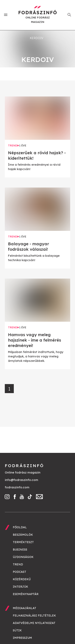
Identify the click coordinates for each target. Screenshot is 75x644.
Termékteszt (23, 542)
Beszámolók (23, 535)
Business (20, 550)
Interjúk (20, 587)
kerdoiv (37, 38)
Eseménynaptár (26, 594)
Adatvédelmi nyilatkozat (34, 623)
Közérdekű (22, 579)
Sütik (17, 630)
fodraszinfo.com (17, 487)
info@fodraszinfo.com (21, 480)
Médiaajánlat (24, 608)
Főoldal (20, 527)
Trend (18, 564)
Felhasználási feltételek (34, 616)
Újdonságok (23, 557)
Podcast (19, 572)
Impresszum (22, 638)
